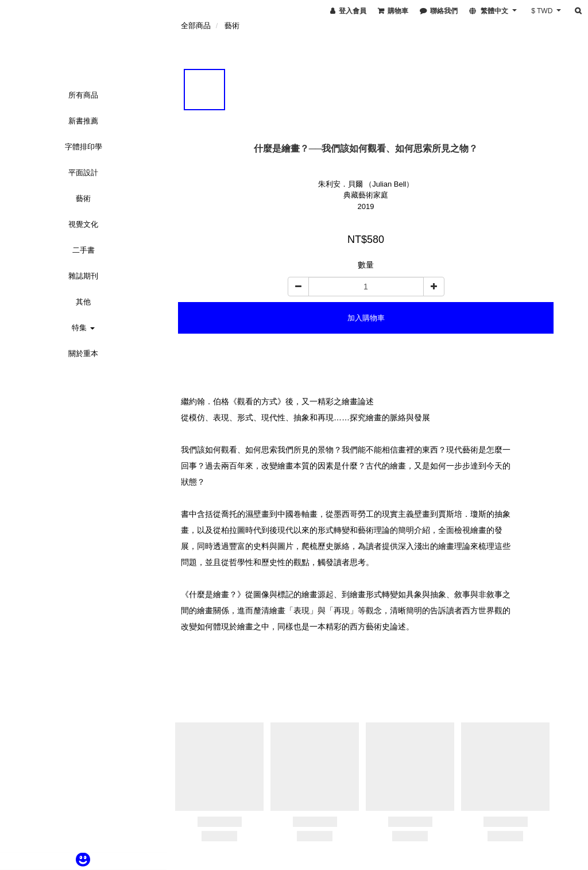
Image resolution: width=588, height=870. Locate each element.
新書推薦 (83, 121)
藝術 (83, 198)
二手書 (84, 250)
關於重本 (83, 353)
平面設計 (83, 173)
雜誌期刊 (83, 276)
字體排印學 (84, 147)
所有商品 (83, 95)
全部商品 (196, 26)
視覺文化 (83, 224)
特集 (83, 328)
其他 (83, 302)
